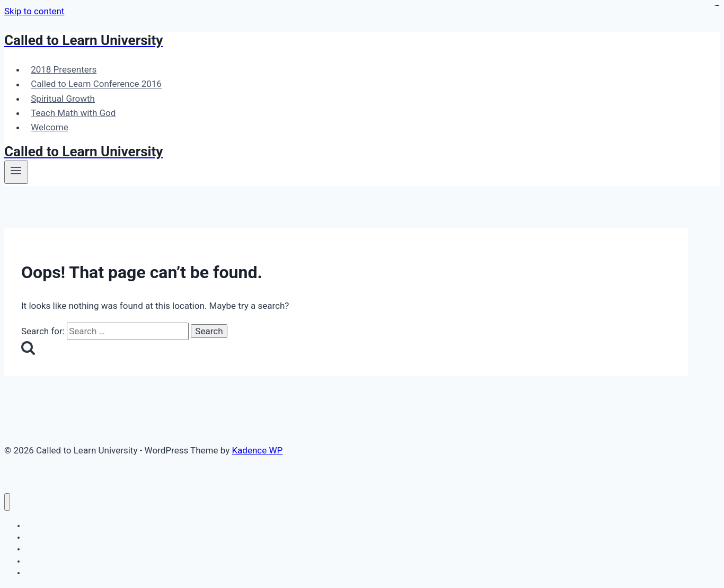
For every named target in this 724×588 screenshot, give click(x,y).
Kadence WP (257, 450)
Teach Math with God (73, 113)
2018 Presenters (64, 69)
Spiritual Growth (63, 99)
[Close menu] (7, 502)
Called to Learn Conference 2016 (96, 84)
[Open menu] (16, 172)
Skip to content (34, 11)
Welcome (50, 127)
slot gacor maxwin (717, 6)
